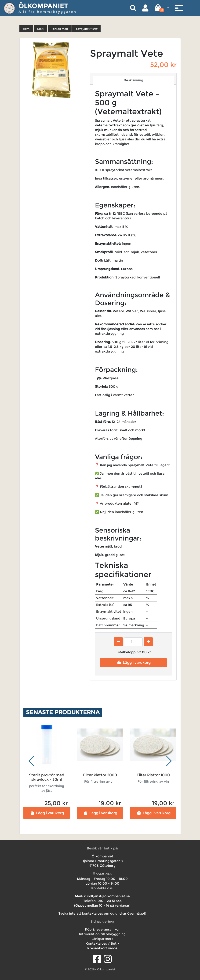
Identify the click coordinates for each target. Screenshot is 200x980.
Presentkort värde (102, 948)
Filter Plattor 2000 (100, 775)
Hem (26, 29)
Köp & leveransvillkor (102, 929)
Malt (40, 29)
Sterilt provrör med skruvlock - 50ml (47, 777)
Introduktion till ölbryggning (102, 934)
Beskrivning (133, 80)
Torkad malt (60, 29)
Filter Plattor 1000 (153, 775)
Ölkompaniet (43, 6)
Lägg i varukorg (133, 663)
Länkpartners (102, 939)
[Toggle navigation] (179, 8)
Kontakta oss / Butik (102, 943)
